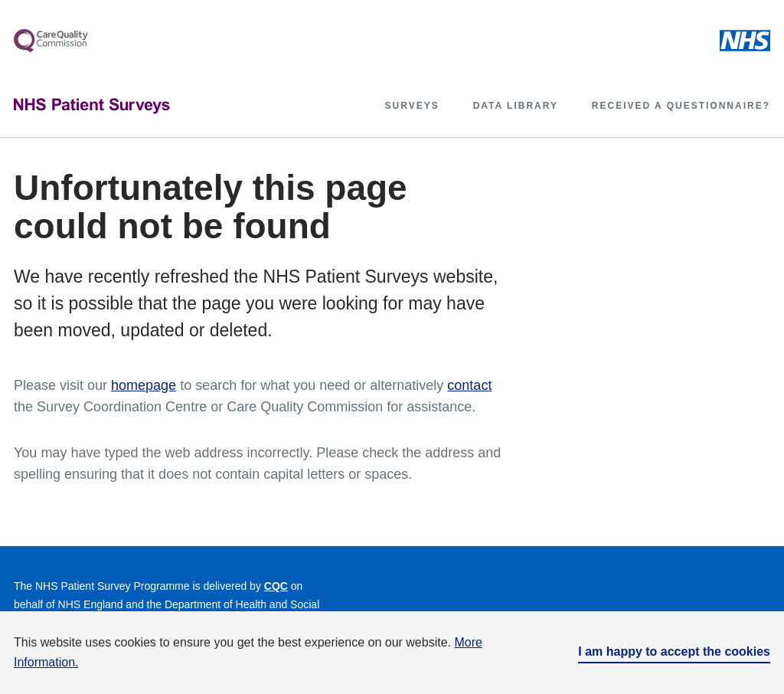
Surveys (412, 106)
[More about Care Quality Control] (51, 41)
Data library (516, 106)
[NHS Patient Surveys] (92, 106)
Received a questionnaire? (681, 106)
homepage (144, 385)
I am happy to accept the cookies (674, 651)
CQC (276, 586)
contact (469, 385)
